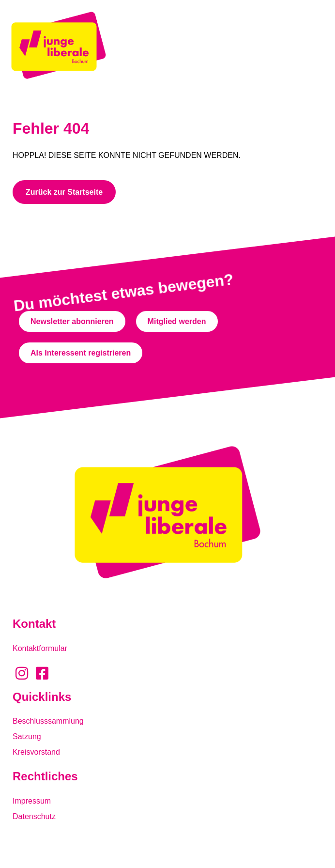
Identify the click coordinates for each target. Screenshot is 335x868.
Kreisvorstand (36, 752)
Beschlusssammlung (48, 721)
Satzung (27, 736)
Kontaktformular (40, 648)
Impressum (32, 801)
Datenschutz (34, 816)
